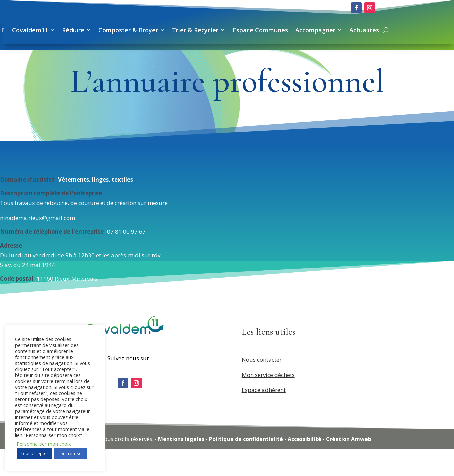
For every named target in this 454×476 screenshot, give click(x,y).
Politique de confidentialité (246, 466)
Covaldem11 (139, 30)
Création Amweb (349, 466)
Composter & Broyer (238, 30)
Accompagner (425, 30)
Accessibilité (304, 466)
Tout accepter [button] (35, 453)
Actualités (127, 57)
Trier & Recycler (305, 30)
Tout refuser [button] (71, 453)
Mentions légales (181, 466)
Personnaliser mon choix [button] (44, 444)
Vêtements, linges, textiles (96, 206)
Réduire (183, 30)
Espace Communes (370, 30)
